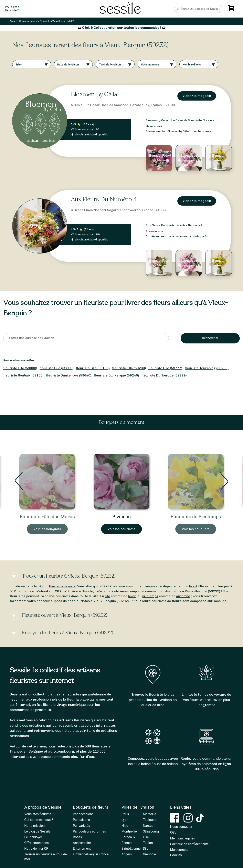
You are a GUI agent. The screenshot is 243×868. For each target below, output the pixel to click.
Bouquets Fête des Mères (47, 517)
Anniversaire (82, 843)
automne (183, 596)
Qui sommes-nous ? (39, 820)
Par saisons (81, 820)
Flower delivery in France (91, 854)
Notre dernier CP (36, 849)
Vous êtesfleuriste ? (12, 9)
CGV (173, 832)
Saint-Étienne (131, 849)
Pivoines (121, 517)
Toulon (148, 843)
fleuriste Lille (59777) (165, 368)
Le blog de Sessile (37, 831)
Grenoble (149, 854)
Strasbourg (151, 831)
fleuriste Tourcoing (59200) (207, 368)
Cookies (176, 855)
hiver (132, 596)
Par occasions (83, 814)
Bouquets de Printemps (196, 517)
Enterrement (82, 849)
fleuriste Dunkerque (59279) (164, 375)
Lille (146, 837)
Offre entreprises (36, 843)
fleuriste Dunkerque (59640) (69, 375)
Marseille (150, 814)
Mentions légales (182, 838)
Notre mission (34, 826)
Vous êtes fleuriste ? (39, 814)
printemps (150, 596)
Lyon (125, 820)
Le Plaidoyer (33, 837)
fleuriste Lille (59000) (20, 368)
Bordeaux (128, 837)
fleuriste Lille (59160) (93, 368)
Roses (77, 837)
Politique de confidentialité (189, 844)
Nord (193, 586)
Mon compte (179, 850)
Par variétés (82, 826)
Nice (125, 826)
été (107, 596)
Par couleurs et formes (89, 831)
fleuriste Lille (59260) (129, 368)
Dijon (147, 849)
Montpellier (130, 831)
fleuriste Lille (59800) (56, 368)
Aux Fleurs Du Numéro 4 (104, 199)
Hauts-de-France (62, 586)
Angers (127, 854)
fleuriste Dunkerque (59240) (116, 375)
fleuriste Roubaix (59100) (23, 375)
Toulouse (150, 820)
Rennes (127, 843)
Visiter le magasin (197, 96)
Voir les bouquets (47, 529)
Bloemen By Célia (94, 94)
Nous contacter (181, 827)
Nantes (148, 826)
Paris (125, 814)
